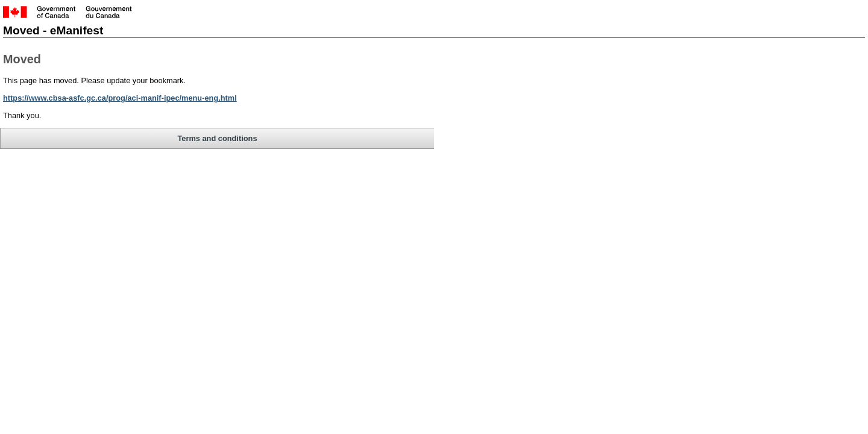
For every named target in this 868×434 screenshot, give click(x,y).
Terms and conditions (111, 165)
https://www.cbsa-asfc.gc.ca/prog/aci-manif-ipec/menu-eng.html (187, 105)
